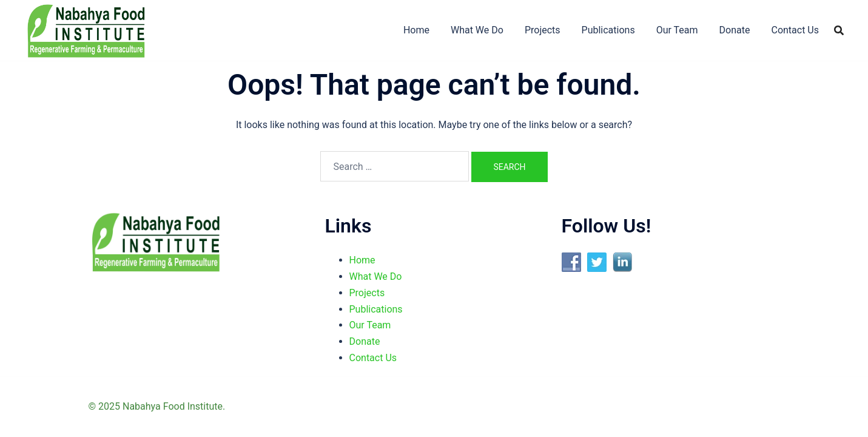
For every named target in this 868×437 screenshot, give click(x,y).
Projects (543, 30)
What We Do (477, 30)
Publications (608, 30)
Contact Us (795, 30)
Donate (735, 30)
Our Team (677, 30)
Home (416, 30)
